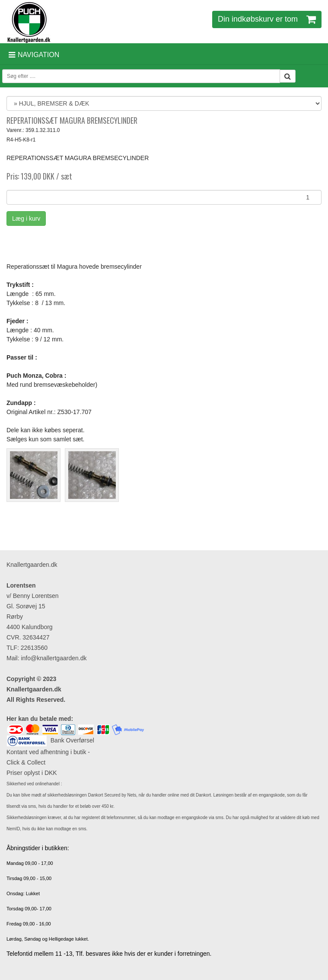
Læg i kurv (26, 218)
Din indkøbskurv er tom (267, 19)
